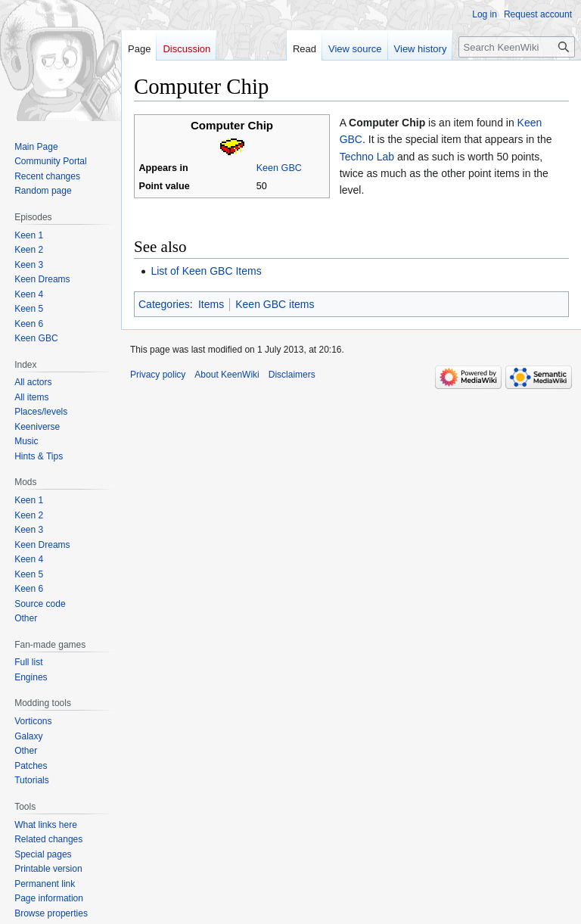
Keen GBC (279, 168)
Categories (164, 304)
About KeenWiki (227, 375)
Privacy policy (158, 375)
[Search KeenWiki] (517, 47)
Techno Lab (367, 157)
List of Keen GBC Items (206, 271)
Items (211, 304)
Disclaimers (292, 375)
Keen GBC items (275, 304)
